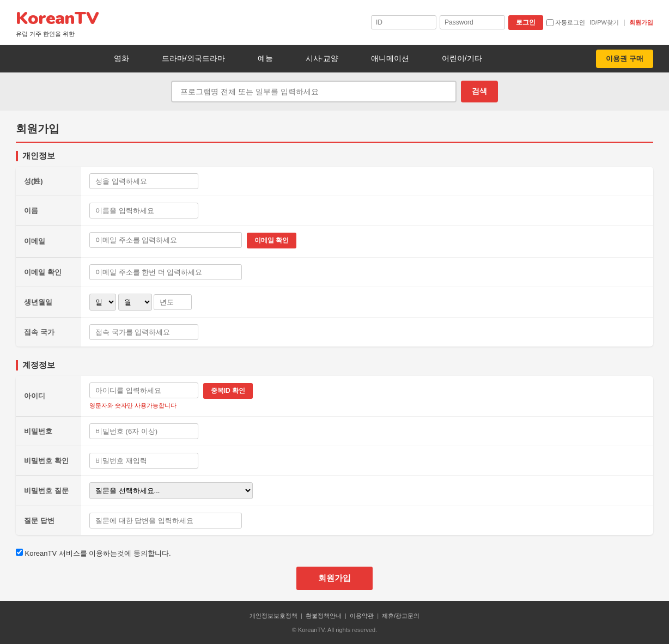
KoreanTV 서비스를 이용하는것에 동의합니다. (93, 553)
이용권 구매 (625, 59)
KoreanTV (57, 22)
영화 (121, 58)
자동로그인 (566, 23)
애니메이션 (390, 58)
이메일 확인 (272, 240)
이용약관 (362, 616)
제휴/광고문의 (401, 616)
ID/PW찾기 (604, 22)
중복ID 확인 (228, 391)
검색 (479, 91)
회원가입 (641, 22)
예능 (265, 58)
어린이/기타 (462, 58)
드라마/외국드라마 (193, 58)
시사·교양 (322, 58)
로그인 (526, 22)
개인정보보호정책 (273, 616)
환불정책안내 (324, 616)
